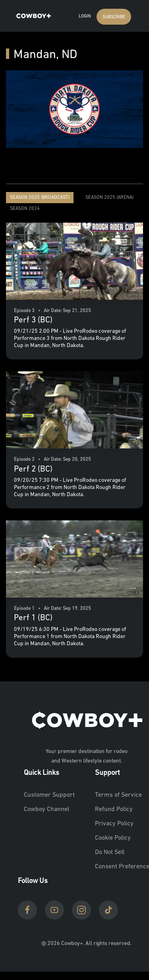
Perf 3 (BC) (33, 320)
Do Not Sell (110, 852)
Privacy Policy (114, 824)
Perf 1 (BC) (33, 618)
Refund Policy (114, 809)
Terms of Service (118, 795)
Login (85, 16)
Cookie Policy (113, 838)
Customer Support (49, 795)
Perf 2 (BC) (33, 469)
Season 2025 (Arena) (109, 198)
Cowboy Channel (46, 809)
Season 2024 (25, 209)
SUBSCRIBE (114, 17)
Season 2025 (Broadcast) (40, 198)
